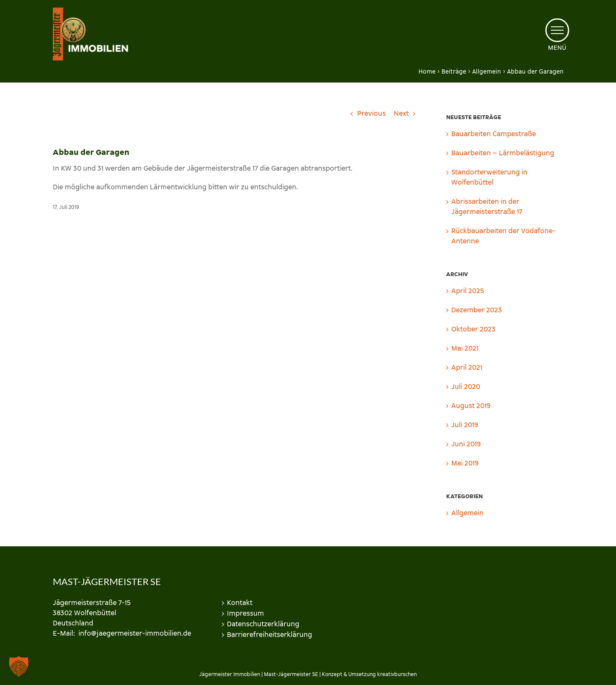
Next (401, 113)
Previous (371, 113)
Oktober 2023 (473, 329)
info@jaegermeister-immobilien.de (135, 633)
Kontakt (240, 603)
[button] (19, 666)
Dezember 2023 (477, 310)
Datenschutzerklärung (263, 624)
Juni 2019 (466, 444)
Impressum (245, 613)
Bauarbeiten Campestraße (494, 134)
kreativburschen (397, 674)
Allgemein (467, 513)
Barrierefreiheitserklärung (269, 635)
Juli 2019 (465, 425)
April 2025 (468, 291)
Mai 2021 (465, 348)
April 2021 (467, 367)
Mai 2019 (465, 463)
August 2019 (471, 406)
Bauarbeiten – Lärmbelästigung (503, 153)
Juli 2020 (466, 387)
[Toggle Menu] (557, 30)
